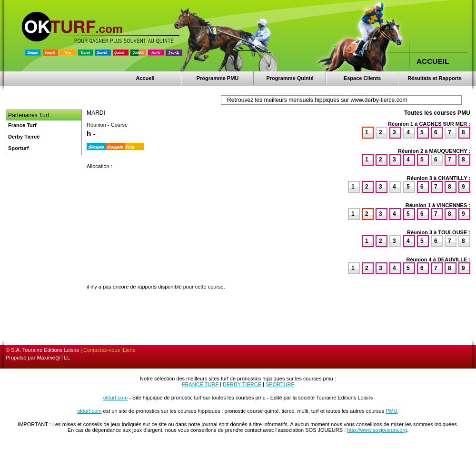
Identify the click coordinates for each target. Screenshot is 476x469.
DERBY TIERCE (242, 384)
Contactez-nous (102, 350)
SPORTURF (280, 384)
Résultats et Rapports (435, 78)
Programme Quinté (290, 78)
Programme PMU (218, 78)
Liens (129, 350)
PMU (391, 411)
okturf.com (115, 398)
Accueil (145, 78)
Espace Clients (362, 78)
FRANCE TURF (200, 384)
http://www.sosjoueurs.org (377, 430)
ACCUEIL (433, 61)
